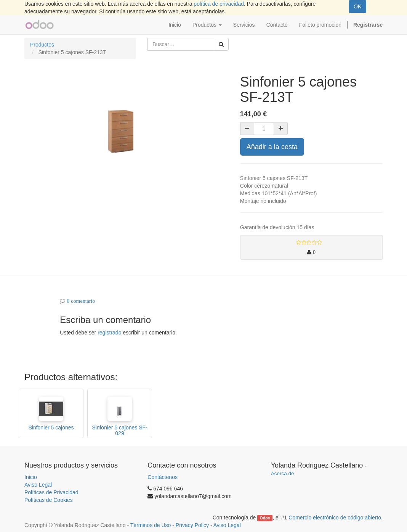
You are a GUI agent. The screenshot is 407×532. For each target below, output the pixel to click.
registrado (109, 333)
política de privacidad (219, 4)
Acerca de (283, 473)
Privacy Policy (192, 525)
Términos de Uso (151, 525)
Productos (42, 45)
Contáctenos (163, 477)
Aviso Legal (38, 485)
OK (357, 6)
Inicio (31, 477)
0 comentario (81, 301)
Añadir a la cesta (272, 147)
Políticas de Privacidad (51, 492)
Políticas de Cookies (49, 500)
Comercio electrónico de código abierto (335, 518)
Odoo (265, 518)
